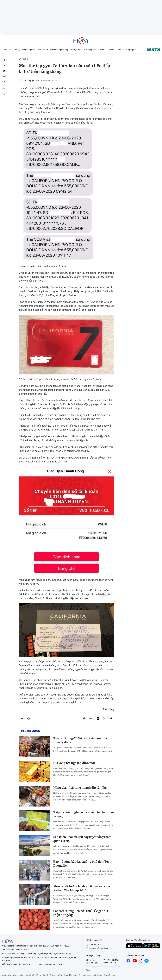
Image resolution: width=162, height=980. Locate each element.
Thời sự (17, 50)
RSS (88, 970)
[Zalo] (4, 77)
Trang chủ (7, 50)
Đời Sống (111, 50)
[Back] (4, 94)
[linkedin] (4, 71)
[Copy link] (4, 82)
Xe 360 (101, 50)
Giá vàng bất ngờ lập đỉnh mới (74, 763)
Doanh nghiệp (28, 50)
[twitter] (4, 65)
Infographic (131, 50)
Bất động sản (90, 50)
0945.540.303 (95, 945)
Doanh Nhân (42, 50)
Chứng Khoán (76, 50)
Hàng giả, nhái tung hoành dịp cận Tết (80, 788)
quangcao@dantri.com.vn (100, 948)
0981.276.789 (24, 964)
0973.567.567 (92, 963)
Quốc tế (120, 50)
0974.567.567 (110, 963)
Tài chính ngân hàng (59, 50)
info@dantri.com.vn (54, 964)
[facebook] (4, 60)
